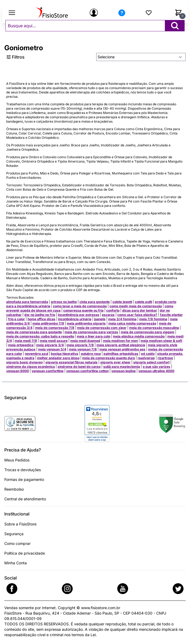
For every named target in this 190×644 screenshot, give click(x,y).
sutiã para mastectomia (122, 367)
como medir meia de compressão (136, 306)
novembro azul (36, 354)
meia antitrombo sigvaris (86, 323)
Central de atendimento (25, 499)
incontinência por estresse (79, 315)
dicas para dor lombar (140, 310)
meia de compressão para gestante (34, 332)
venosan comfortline (48, 371)
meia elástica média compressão (139, 336)
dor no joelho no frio (40, 315)
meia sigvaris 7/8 (80, 345)
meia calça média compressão (132, 323)
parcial (148, 624)
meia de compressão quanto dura (109, 358)
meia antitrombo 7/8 (48, 323)
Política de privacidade (25, 553)
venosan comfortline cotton (87, 371)
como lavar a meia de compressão (80, 306)
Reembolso (14, 489)
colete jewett (122, 302)
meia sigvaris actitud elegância (121, 345)
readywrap (146, 358)
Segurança (14, 534)
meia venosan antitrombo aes (122, 349)
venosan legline (124, 371)
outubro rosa (91, 354)
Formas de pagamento (24, 479)
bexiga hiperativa (64, 354)
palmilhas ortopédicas (121, 354)
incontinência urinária (75, 319)
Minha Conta (16, 563)
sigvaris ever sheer (115, 362)
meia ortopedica (21, 345)
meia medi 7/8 (26, 341)
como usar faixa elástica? (137, 315)
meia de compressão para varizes (91, 332)
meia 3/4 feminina (122, 319)
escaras (108, 315)
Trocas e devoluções (23, 470)
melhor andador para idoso (58, 358)
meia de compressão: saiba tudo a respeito (40, 336)
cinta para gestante (95, 302)
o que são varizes (156, 367)
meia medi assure (54, 341)
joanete (100, 319)
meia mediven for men (120, 341)
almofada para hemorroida (27, 302)
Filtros (16, 57)
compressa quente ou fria (83, 310)
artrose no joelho (64, 302)
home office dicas (41, 319)
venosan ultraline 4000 (156, 371)
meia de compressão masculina (154, 328)
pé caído (148, 354)
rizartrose (165, 358)
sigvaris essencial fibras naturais (71, 362)
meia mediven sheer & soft (161, 341)
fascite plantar (171, 315)
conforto (113, 310)
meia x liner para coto (94, 336)
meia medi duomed (85, 341)
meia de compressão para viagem (148, 332)
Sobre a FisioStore (20, 524)
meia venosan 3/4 (52, 349)
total (132, 624)
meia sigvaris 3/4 (50, 345)
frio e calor (16, 319)
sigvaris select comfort (151, 362)
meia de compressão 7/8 (55, 328)
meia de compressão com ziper (102, 328)
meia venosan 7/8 (83, 349)
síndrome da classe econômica (31, 367)
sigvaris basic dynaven (24, 362)
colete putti (144, 302)
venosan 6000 (18, 371)
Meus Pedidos (17, 460)
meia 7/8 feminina (153, 319)
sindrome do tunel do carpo (79, 367)
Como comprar (17, 543)
